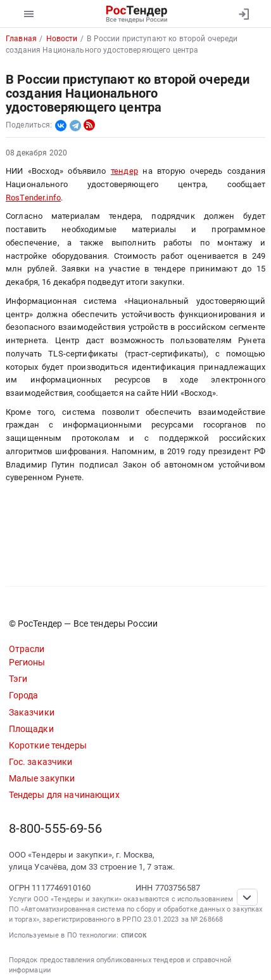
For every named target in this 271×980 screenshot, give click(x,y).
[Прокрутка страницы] (247, 897)
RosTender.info (33, 198)
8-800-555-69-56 (55, 829)
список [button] (134, 935)
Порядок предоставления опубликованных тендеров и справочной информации (120, 965)
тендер (124, 171)
